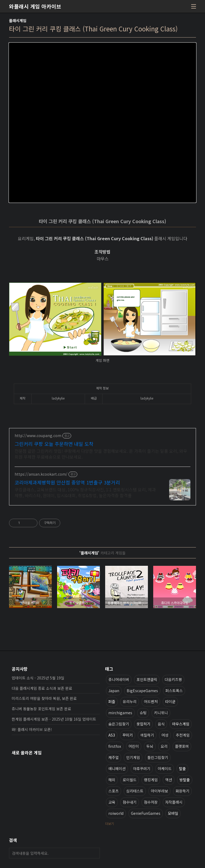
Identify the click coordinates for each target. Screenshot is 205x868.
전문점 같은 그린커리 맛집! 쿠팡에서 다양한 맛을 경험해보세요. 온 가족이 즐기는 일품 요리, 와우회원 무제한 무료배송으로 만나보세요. (101, 454)
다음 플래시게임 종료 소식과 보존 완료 (42, 688)
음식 (161, 724)
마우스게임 (181, 724)
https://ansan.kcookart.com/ (41, 474)
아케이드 (165, 769)
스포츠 (114, 791)
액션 (169, 780)
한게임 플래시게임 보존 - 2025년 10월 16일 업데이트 (54, 719)
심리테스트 (135, 791)
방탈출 (185, 780)
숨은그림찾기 (119, 724)
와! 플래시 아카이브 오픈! (32, 729)
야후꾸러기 (142, 769)
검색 (95, 853)
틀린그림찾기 (158, 757)
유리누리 (130, 701)
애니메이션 (117, 769)
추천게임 (183, 735)
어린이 (134, 746)
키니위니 (161, 713)
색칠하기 (147, 735)
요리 (164, 746)
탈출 (182, 769)
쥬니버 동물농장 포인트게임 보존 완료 (41, 709)
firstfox (115, 746)
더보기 (110, 823)
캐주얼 (114, 757)
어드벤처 (151, 701)
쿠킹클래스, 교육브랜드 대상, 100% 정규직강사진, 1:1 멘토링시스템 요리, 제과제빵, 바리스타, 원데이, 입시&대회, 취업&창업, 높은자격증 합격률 (85, 492)
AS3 (112, 735)
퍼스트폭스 (174, 691)
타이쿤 (170, 701)
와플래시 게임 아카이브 (35, 6)
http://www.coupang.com (38, 436)
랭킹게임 (151, 780)
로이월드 (130, 780)
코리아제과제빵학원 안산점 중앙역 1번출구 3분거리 (67, 482)
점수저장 (151, 802)
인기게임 (133, 757)
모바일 (173, 813)
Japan (114, 691)
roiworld (116, 813)
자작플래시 (174, 802)
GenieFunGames (146, 813)
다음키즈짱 (173, 679)
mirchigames (120, 713)
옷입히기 (143, 724)
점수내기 (130, 802)
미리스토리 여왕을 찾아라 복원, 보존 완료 (44, 698)
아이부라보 (159, 791)
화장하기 (182, 791)
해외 (112, 780)
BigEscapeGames (142, 691)
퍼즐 (112, 701)
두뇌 (150, 746)
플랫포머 (182, 746)
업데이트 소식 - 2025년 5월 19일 (38, 678)
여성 (165, 735)
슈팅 (143, 713)
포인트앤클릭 (147, 679)
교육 (112, 802)
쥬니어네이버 (119, 679)
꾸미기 (128, 735)
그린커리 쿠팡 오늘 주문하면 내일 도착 (54, 444)
